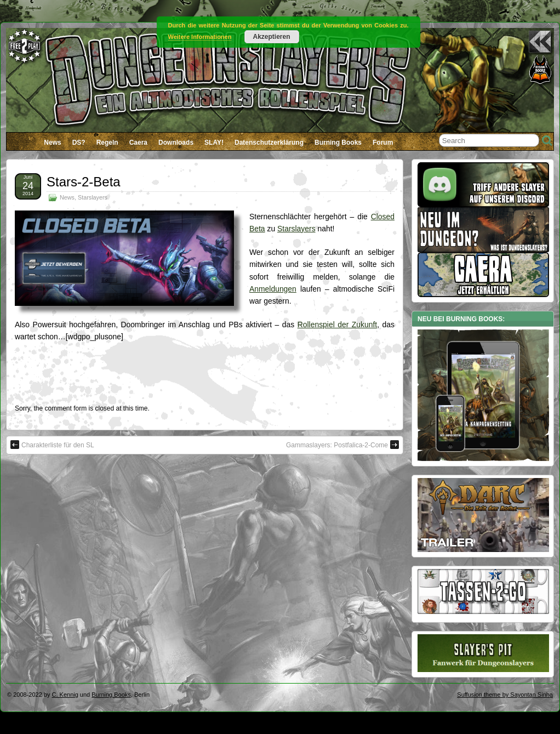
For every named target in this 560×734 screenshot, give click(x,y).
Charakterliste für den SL (52, 445)
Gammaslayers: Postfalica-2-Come (342, 445)
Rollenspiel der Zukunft (338, 325)
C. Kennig (65, 695)
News (52, 143)
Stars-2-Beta (84, 182)
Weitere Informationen (200, 37)
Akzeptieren (271, 37)
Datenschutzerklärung (269, 143)
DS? (79, 143)
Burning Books (338, 143)
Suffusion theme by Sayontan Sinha (505, 695)
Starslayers (93, 197)
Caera (138, 143)
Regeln (107, 143)
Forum (383, 143)
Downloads (176, 143)
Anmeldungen (273, 289)
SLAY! (214, 143)
